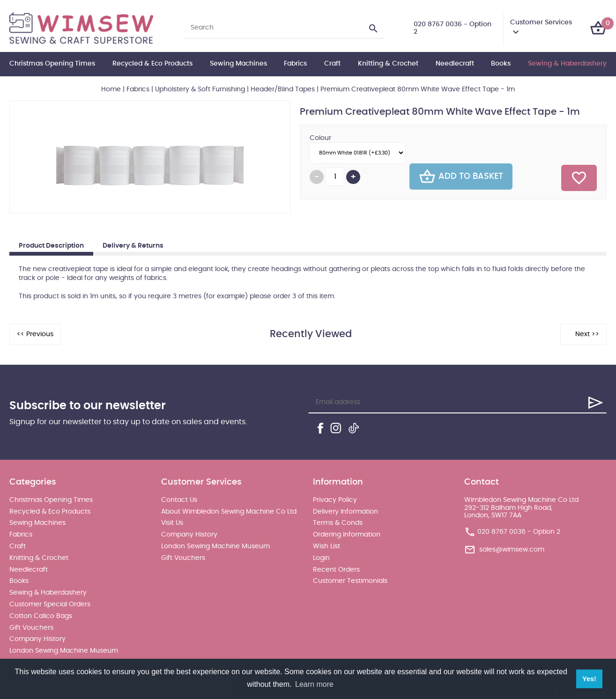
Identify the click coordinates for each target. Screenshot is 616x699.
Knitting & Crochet (388, 64)
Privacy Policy (335, 500)
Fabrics (295, 64)
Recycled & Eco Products (152, 64)
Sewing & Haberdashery (567, 64)
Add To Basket (461, 177)
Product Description (51, 246)
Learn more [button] (314, 684)
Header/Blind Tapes (283, 89)
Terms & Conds (338, 523)
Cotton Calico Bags (41, 616)
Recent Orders (336, 570)
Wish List (327, 546)
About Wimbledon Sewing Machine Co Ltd (229, 512)
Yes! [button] (589, 679)
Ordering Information (347, 535)
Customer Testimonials (350, 581)
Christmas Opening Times (52, 64)
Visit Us (172, 523)
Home (111, 89)
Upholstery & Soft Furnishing (200, 89)
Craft (332, 64)
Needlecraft (455, 64)
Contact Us (179, 500)
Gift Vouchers (31, 628)
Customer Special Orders (50, 604)
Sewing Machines (238, 64)
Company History (37, 639)
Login (321, 558)
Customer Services (541, 22)
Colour (320, 138)
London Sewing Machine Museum (64, 651)
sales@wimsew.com (512, 550)
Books (501, 64)
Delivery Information (345, 512)
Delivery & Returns (133, 246)
